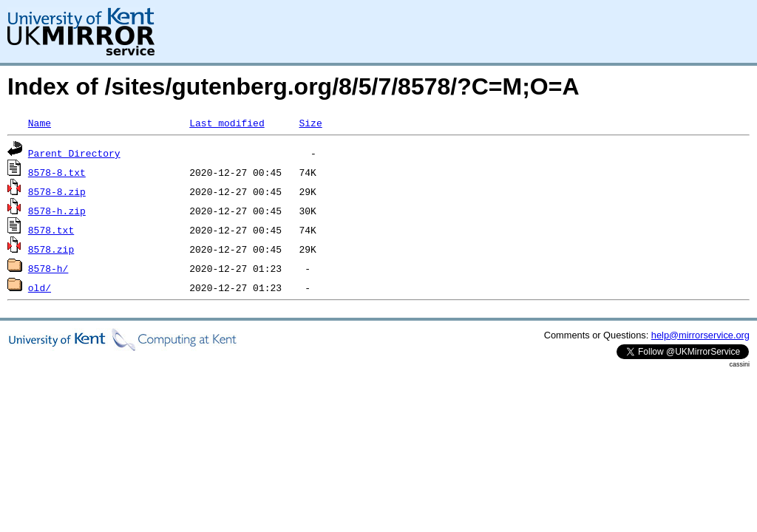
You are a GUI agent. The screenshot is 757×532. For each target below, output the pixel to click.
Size (310, 123)
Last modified (227, 123)
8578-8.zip (57, 191)
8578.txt (51, 230)
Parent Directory (74, 153)
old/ (40, 287)
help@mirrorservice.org (700, 335)
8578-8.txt (57, 172)
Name (40, 123)
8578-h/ (48, 268)
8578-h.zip (57, 211)
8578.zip (51, 249)
